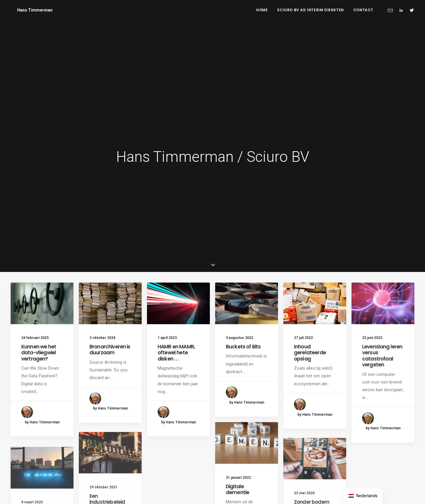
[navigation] (363, 496)
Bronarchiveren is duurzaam (110, 350)
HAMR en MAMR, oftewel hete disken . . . (176, 353)
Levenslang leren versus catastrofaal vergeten (382, 356)
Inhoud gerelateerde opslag (310, 353)
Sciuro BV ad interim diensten (310, 10)
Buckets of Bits (243, 347)
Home (262, 10)
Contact (363, 10)
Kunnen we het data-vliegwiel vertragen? (39, 353)
